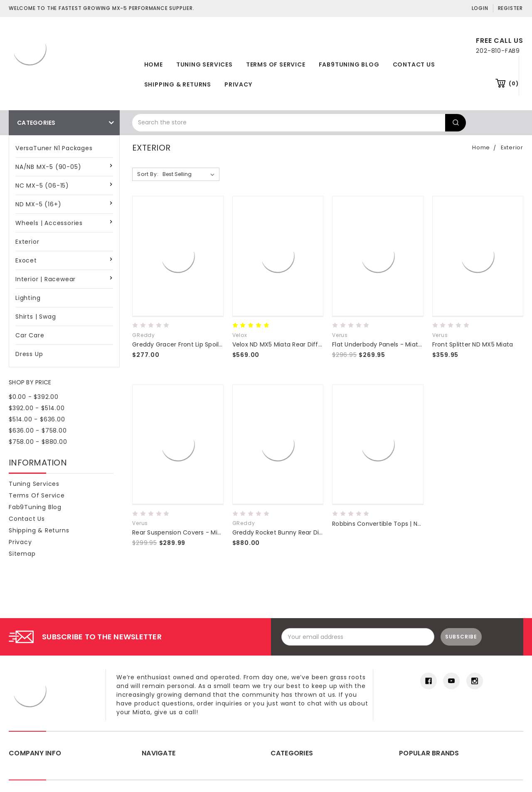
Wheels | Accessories (49, 223)
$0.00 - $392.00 (34, 397)
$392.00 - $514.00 (37, 408)
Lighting (28, 298)
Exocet (26, 260)
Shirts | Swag (36, 317)
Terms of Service (276, 64)
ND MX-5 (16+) (38, 204)
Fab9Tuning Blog (349, 64)
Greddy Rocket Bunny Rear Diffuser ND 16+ (295, 532)
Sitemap (22, 554)
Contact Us (414, 64)
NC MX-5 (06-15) (42, 186)
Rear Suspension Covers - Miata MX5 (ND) (195, 532)
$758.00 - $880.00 (38, 442)
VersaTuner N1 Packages (54, 148)
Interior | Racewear (46, 279)
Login (480, 8)
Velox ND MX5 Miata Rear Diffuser (282, 344)
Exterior (27, 242)
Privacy (238, 84)
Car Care (30, 335)
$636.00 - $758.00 (38, 431)
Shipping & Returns (178, 84)
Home (154, 64)
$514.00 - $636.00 (37, 419)
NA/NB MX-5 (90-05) (48, 167)
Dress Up (29, 354)
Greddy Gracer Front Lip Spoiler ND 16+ (189, 344)
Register (510, 8)
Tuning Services (204, 64)
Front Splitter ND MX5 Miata (473, 344)
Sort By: (148, 174)
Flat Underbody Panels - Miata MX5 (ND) (392, 344)
